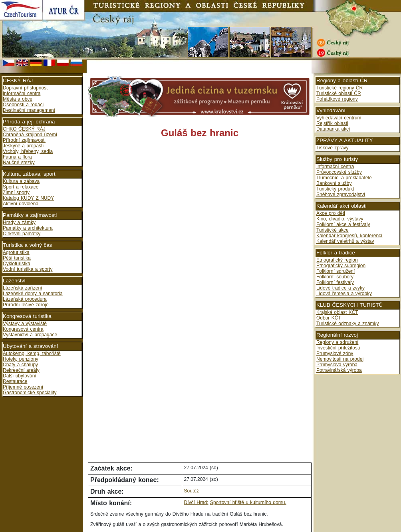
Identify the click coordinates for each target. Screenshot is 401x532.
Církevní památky (22, 234)
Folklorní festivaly (335, 282)
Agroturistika (16, 252)
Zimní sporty (16, 193)
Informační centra (22, 93)
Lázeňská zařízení (22, 288)
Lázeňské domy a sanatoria (33, 294)
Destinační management (29, 110)
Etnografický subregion (341, 266)
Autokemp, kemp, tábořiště (32, 353)
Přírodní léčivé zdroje (26, 305)
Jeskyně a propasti (23, 146)
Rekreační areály (21, 370)
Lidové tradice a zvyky (340, 288)
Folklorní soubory (335, 277)
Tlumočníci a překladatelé (344, 178)
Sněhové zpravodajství (341, 195)
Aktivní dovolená (21, 204)
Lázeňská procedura (25, 299)
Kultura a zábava (21, 181)
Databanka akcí (333, 129)
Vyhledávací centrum (339, 118)
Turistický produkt (335, 189)
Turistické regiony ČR (339, 88)
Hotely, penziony (21, 359)
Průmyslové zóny (335, 353)
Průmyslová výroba (337, 365)
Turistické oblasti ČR (339, 93)
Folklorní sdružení (335, 271)
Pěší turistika (17, 258)
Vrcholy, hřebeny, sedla (28, 151)
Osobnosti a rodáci (23, 105)
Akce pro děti (331, 213)
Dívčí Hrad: (196, 502)
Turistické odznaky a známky (348, 324)
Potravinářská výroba (339, 370)
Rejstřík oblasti (332, 123)
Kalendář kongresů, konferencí (349, 236)
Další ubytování (20, 376)
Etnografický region (337, 260)
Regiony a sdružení (337, 342)
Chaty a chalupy (20, 365)
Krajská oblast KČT (337, 312)
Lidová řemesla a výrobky (344, 294)
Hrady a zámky (19, 222)
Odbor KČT (329, 318)
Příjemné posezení (23, 387)
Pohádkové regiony (337, 99)
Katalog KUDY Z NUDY (28, 198)
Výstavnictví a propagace (30, 335)
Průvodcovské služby (339, 172)
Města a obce (18, 99)
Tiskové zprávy (333, 148)
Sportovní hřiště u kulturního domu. (248, 502)
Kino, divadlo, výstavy (340, 219)
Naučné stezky (19, 163)
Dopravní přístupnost (25, 88)
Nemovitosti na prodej (340, 359)
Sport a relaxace (21, 187)
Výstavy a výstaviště (25, 324)
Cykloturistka (17, 264)
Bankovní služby (334, 183)
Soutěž (192, 491)
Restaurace (15, 381)
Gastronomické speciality (30, 393)
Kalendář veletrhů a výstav (345, 241)
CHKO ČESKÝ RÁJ (24, 129)
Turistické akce (333, 230)
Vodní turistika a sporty (28, 269)
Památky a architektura (28, 228)
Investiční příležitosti (338, 348)
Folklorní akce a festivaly (343, 224)
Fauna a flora (17, 157)
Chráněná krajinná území (30, 135)
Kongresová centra (23, 329)
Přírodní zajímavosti (24, 140)
